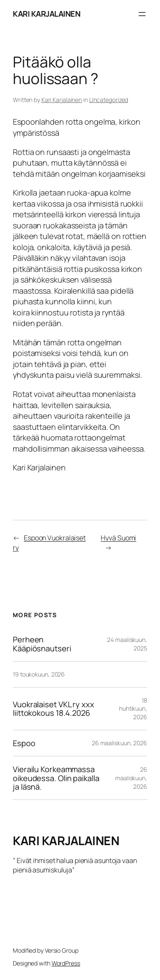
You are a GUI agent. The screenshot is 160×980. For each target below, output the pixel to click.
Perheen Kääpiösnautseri (42, 644)
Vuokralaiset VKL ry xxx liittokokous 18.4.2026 (54, 709)
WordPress (66, 963)
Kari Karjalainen (62, 100)
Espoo (24, 743)
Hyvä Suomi (118, 538)
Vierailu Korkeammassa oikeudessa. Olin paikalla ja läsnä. (56, 778)
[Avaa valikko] (142, 14)
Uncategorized (109, 100)
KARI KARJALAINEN (47, 14)
